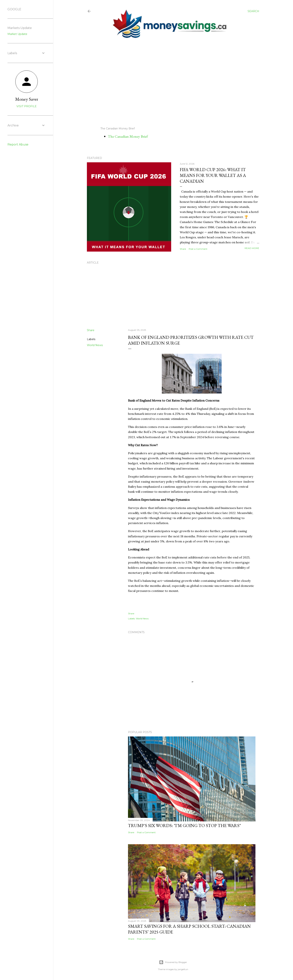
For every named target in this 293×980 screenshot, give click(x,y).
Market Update (17, 34)
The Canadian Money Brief (128, 136)
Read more (252, 248)
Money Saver (27, 99)
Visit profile (27, 106)
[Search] (253, 11)
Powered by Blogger (173, 962)
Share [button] (183, 249)
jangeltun (183, 969)
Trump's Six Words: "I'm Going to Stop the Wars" (184, 825)
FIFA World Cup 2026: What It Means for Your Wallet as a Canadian (213, 175)
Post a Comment (198, 249)
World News (95, 345)
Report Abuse (18, 144)
